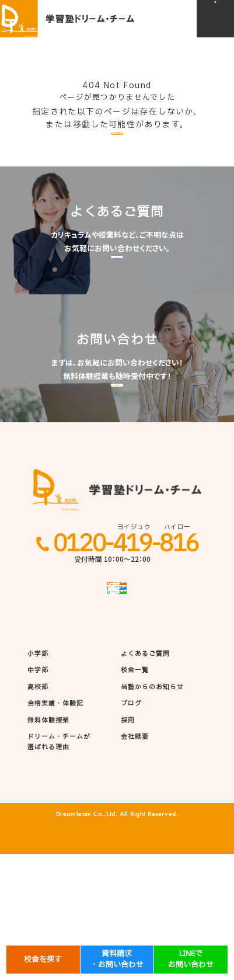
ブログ (131, 830)
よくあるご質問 (146, 780)
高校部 (38, 814)
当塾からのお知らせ (153, 814)
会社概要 (135, 863)
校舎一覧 (135, 797)
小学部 (38, 780)
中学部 (38, 797)
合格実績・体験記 (56, 830)
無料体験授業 (48, 847)
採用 (128, 847)
